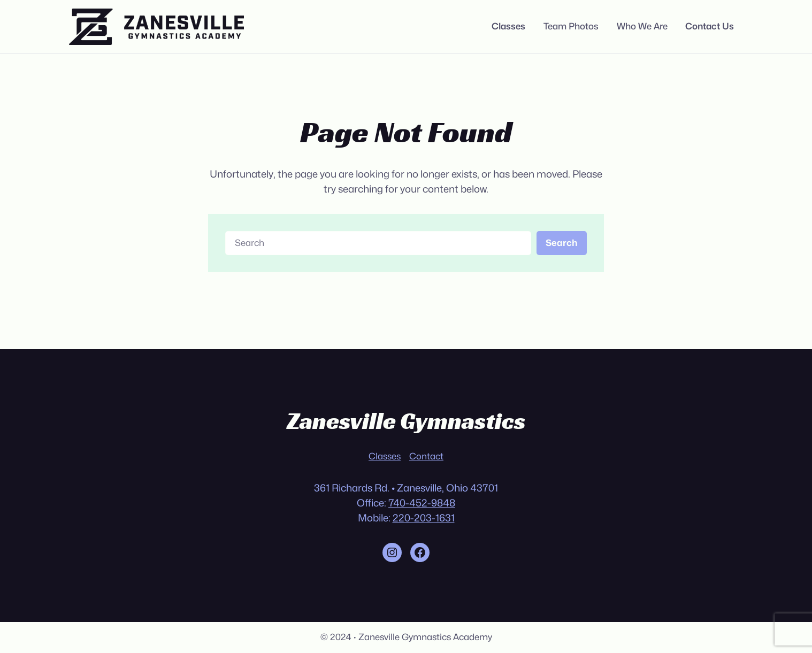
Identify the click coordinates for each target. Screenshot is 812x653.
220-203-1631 (424, 518)
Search (562, 243)
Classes (385, 456)
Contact (426, 456)
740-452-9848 (422, 503)
